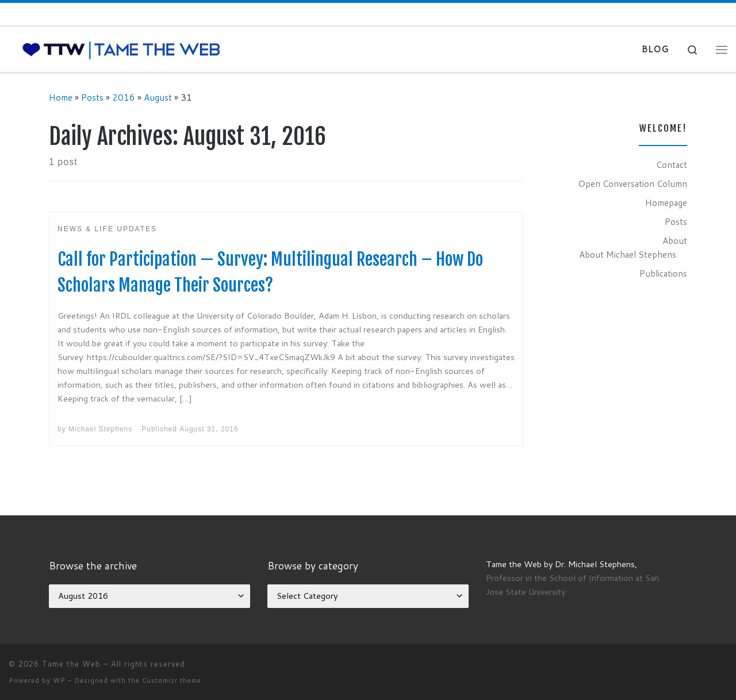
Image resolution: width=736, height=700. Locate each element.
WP (59, 680)
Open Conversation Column (632, 183)
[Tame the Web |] (121, 49)
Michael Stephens (100, 429)
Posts (92, 97)
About (675, 240)
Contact (672, 165)
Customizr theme (172, 680)
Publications (663, 273)
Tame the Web (71, 664)
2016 (124, 97)
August (158, 97)
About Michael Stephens (628, 254)
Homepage (666, 202)
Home (61, 97)
